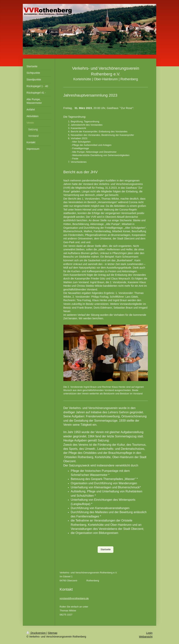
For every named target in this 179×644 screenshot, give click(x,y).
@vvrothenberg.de (79, 598)
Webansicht (146, 637)
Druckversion (36, 633)
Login (149, 633)
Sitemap (53, 633)
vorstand (64, 598)
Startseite (106, 549)
